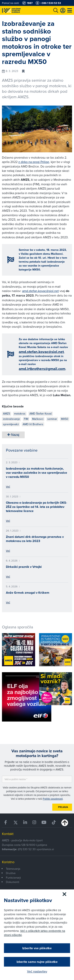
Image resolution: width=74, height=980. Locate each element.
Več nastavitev (37, 971)
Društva (11, 873)
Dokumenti (13, 882)
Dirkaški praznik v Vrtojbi (24, 567)
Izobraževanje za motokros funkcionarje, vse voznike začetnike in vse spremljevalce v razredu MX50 (37, 473)
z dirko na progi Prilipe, (34, 162)
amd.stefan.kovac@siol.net (40, 291)
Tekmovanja (13, 869)
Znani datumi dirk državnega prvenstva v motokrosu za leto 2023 (35, 539)
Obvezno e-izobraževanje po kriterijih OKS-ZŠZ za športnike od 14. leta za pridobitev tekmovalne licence (37, 507)
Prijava (63, 807)
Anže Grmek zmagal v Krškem (28, 593)
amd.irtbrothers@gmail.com (42, 369)
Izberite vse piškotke (37, 948)
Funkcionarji (13, 878)
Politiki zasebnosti (53, 799)
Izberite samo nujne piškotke (37, 962)
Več (8, 487)
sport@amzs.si (45, 849)
